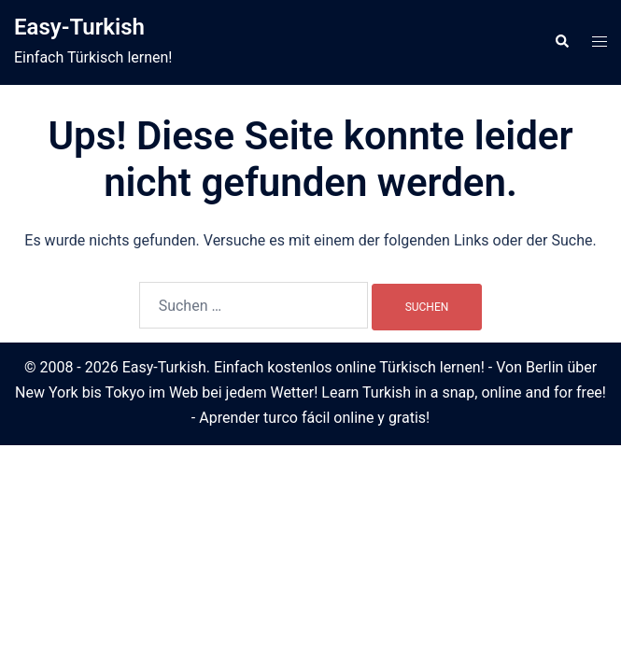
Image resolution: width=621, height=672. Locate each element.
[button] (561, 42)
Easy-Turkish (79, 27)
